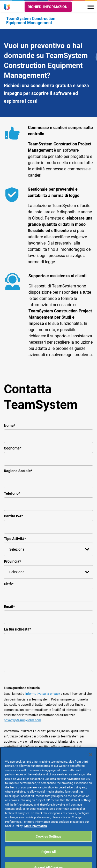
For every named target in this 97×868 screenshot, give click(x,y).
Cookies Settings (48, 842)
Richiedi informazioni (48, 7)
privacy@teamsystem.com (23, 720)
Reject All (48, 858)
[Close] (91, 761)
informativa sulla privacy (43, 694)
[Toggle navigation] (91, 7)
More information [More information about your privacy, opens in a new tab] (36, 832)
